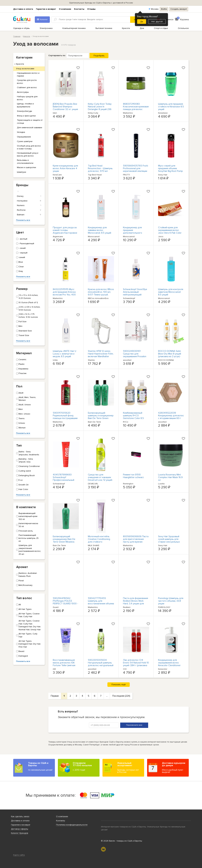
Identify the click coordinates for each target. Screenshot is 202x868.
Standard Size (24, 331)
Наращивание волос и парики (28, 75)
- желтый (22, 239)
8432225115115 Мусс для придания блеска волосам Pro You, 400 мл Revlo (64, 293)
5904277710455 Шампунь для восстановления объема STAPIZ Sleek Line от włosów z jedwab (101, 604)
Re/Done (29, 210)
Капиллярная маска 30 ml (27, 525)
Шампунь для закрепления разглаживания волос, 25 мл (29, 550)
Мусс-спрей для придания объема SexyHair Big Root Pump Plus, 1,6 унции (170, 170)
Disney (29, 196)
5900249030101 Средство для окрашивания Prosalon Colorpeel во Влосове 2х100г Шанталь (135, 356)
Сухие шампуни (25, 141)
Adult (20, 393)
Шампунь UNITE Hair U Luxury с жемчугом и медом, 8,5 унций (64, 354)
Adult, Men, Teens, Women (26, 399)
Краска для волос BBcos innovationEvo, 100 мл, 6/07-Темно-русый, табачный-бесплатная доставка (101, 295)
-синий (21, 257)
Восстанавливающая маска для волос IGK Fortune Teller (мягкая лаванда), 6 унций (64, 664)
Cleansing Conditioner (28, 466)
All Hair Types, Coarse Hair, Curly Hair (28, 615)
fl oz (19, 480)
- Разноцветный (25, 244)
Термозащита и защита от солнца (30, 122)
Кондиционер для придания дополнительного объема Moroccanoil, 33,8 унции (134, 233)
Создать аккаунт (179, 9)
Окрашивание (24, 137)
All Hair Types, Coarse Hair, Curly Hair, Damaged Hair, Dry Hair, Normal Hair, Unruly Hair (28, 625)
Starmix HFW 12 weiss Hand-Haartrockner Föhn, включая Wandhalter (101, 354)
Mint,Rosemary (24, 585)
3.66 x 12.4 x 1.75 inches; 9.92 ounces (27, 316)
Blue (20, 262)
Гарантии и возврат (46, 9)
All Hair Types (24, 609)
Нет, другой (157, 22)
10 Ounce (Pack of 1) (27, 302)
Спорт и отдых (161, 28)
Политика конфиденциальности (72, 825)
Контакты (79, 9)
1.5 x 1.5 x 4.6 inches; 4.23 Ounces (27, 297)
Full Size (21, 322)
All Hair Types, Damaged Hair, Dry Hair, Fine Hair (28, 644)
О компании (65, 9)
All (19, 605)
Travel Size (23, 335)
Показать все (23, 220)
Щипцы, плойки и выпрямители (25, 105)
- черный (22, 253)
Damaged (22, 656)
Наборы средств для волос (27, 98)
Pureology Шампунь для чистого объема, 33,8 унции (171, 601)
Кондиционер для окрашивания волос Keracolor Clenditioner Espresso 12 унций (169, 664)
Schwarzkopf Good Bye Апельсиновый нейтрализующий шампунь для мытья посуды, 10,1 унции (135, 295)
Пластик (21, 373)
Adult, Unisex (24, 405)
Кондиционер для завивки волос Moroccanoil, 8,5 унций (100, 230)
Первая (55, 696)
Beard (20, 651)
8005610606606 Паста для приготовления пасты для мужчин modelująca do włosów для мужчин (136, 542)
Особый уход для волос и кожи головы (29, 147)
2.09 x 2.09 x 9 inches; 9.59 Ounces (28, 308)
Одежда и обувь (21, 28)
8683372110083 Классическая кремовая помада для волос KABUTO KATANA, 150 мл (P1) (136, 109)
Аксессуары (23, 92)
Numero (29, 205)
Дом (142, 28)
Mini (19, 326)
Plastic (20, 364)
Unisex (21, 423)
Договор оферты (20, 829)
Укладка (21, 132)
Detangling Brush (26, 475)
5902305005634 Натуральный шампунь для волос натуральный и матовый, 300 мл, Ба (101, 664)
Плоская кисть (25, 531)
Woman (21, 428)
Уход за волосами (25, 69)
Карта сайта (19, 855)
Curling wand (24, 471)
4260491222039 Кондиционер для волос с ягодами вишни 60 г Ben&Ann (171, 417)
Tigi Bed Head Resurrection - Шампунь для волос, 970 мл (100, 168)
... (107, 696)
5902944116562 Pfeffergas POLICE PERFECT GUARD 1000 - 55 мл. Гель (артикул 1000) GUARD (65, 604)
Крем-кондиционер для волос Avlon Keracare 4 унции (65, 168)
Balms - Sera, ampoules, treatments (28, 453)
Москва (155, 9)
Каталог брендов (20, 833)
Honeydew (29, 201)
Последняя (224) (121, 696)
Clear (20, 267)
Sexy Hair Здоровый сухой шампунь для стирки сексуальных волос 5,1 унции (169, 540)
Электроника (46, 28)
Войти (164, 9)
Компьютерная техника (74, 28)
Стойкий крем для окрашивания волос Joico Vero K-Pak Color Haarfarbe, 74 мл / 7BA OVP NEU (170, 233)
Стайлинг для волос (27, 87)
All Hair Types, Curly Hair (27, 635)
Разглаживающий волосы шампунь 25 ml (27, 538)
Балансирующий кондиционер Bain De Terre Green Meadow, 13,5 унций (64, 540)
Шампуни (21, 172)
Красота (126, 28)
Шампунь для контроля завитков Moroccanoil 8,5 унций (171, 292)
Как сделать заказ (20, 816)
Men (19, 409)
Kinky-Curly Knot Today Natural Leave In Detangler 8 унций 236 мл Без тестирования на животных (101, 109)
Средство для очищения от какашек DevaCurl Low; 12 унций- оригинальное (100, 479)
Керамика (22, 369)
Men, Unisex (23, 414)
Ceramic (21, 359)
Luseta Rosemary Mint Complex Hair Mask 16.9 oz (170, 477)
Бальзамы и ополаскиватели (25, 162)
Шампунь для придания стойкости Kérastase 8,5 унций (171, 107)
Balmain (29, 215)
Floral (20, 581)
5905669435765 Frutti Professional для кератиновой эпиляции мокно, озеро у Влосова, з (136, 171)
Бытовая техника (104, 28)
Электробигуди (24, 111)
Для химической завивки (30, 128)
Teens (20, 418)
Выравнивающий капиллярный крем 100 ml (27, 516)
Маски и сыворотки (26, 167)
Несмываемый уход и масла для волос (28, 154)
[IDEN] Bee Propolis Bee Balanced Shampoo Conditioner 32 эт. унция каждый (65, 108)
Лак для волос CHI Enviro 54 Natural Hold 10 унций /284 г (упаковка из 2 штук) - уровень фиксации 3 (136, 665)
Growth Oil (22, 485)
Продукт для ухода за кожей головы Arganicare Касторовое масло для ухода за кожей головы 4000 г (65, 233)
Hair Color (22, 489)
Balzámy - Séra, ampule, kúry (25, 460)
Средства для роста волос (27, 82)
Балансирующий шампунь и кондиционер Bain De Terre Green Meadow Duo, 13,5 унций (101, 417)
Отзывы (91, 9)
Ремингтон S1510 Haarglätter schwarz (133, 476)
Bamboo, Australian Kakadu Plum (27, 575)
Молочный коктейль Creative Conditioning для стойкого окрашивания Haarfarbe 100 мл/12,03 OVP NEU (100, 542)
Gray (20, 271)
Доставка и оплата (23, 9)
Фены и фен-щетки (26, 116)
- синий (21, 248)
